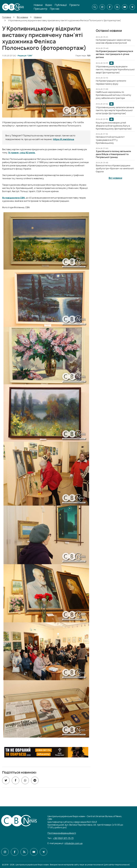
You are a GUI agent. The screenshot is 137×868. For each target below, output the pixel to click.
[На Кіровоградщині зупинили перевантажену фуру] (111, 82)
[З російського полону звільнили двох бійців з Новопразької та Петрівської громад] (113, 154)
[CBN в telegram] (132, 7)
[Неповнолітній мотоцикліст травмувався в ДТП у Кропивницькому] (110, 140)
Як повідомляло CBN (13, 198)
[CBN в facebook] (110, 7)
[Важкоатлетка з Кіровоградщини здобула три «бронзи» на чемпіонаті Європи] (115, 169)
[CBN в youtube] (125, 7)
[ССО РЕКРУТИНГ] (46, 752)
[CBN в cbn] (117, 7)
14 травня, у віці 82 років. (22, 153)
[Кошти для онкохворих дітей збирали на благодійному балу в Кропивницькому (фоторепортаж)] (114, 126)
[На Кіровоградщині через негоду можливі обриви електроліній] (113, 41)
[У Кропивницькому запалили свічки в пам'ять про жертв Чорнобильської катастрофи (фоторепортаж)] (115, 110)
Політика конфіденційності (62, 833)
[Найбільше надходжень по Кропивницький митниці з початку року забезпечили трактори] (113, 95)
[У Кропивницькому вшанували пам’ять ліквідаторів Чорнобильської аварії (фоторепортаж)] (115, 70)
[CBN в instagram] (102, 7)
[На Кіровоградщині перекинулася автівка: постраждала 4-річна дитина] (114, 54)
